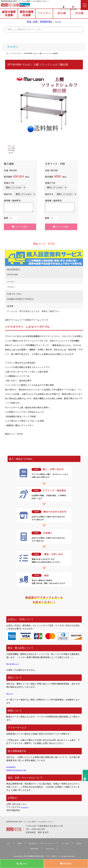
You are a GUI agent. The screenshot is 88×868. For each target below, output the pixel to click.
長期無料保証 (46, 26)
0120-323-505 (34, 6)
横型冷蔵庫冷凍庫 (27, 18)
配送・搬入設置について (17, 664)
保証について (12, 693)
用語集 (24, 843)
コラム (9, 843)
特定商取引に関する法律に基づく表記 (24, 770)
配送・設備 (32, 26)
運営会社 (33, 848)
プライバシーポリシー (66, 843)
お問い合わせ (71, 848)
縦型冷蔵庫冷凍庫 (9, 18)
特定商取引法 (43, 843)
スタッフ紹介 (13, 848)
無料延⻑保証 (49, 848)
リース (58, 26)
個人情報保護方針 (14, 767)
